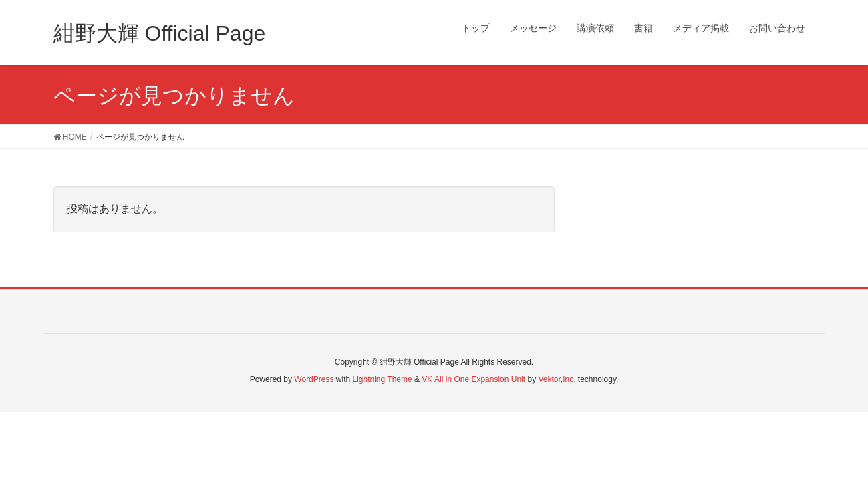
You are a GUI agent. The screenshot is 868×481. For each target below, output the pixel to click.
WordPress (314, 379)
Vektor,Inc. (557, 379)
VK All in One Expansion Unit (473, 379)
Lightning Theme (383, 379)
